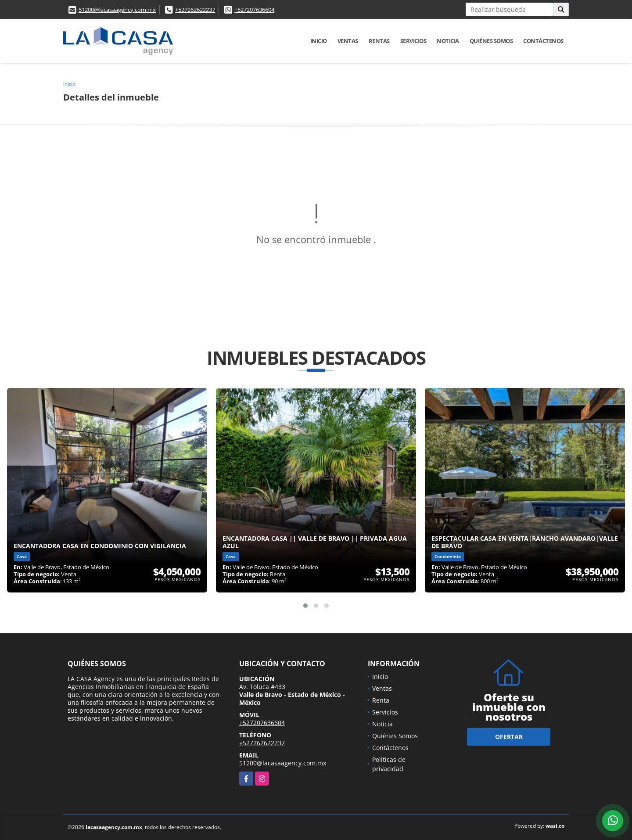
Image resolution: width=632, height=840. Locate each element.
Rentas (379, 41)
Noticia (448, 41)
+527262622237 (195, 10)
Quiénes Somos (491, 41)
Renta (381, 700)
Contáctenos (543, 41)
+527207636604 (254, 10)
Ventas (348, 41)
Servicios (413, 41)
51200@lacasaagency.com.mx (117, 10)
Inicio (319, 41)
